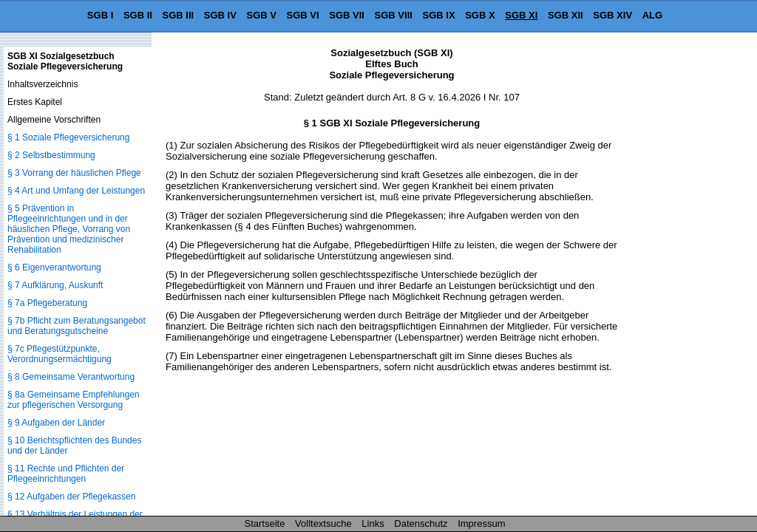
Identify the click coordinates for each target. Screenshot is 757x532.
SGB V (261, 15)
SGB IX (439, 15)
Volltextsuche (323, 524)
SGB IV (220, 15)
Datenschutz (421, 524)
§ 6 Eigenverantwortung (54, 267)
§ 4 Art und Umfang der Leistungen (76, 191)
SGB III (179, 15)
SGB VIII (394, 15)
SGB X (480, 15)
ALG (652, 15)
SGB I (100, 15)
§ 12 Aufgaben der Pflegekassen (71, 497)
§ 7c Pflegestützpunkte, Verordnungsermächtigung (60, 354)
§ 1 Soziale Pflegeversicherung (68, 137)
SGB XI (521, 15)
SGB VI (303, 15)
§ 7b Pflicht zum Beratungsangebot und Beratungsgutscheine (77, 326)
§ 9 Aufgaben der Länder (56, 423)
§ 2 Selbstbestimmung (51, 155)
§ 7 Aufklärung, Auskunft (55, 285)
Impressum (481, 524)
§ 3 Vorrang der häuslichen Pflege (74, 173)
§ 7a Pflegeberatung (47, 303)
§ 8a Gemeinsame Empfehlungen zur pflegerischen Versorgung (74, 400)
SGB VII (347, 15)
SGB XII (566, 15)
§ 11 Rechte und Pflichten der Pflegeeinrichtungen (66, 474)
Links (373, 524)
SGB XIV (612, 15)
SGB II (138, 15)
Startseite (265, 524)
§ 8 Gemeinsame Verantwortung (71, 377)
